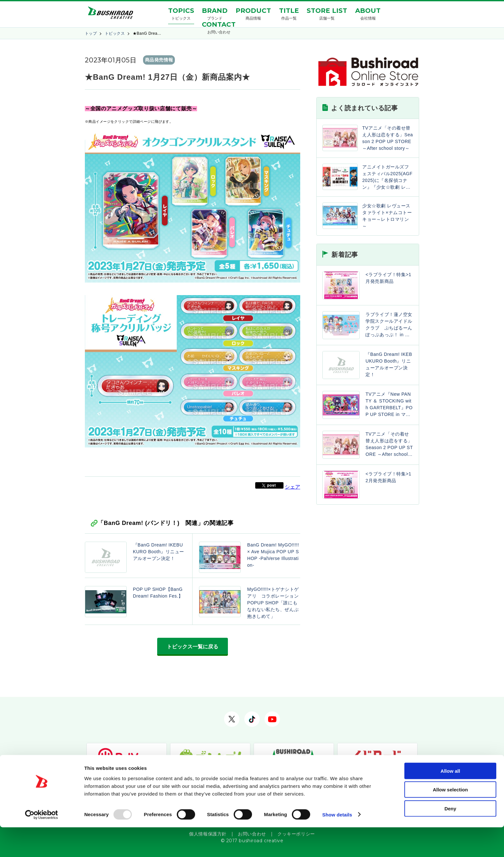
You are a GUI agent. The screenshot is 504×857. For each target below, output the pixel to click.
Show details (337, 844)
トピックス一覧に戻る (193, 647)
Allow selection (450, 820)
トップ (91, 33)
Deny (450, 838)
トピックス (115, 33)
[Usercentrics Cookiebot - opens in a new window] (42, 844)
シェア (292, 487)
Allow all (450, 801)
